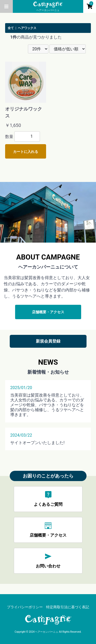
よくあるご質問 (48, 499)
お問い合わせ (48, 560)
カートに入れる (26, 152)
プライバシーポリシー (25, 607)
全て (11, 28)
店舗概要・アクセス (48, 312)
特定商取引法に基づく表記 (68, 607)
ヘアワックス (27, 28)
